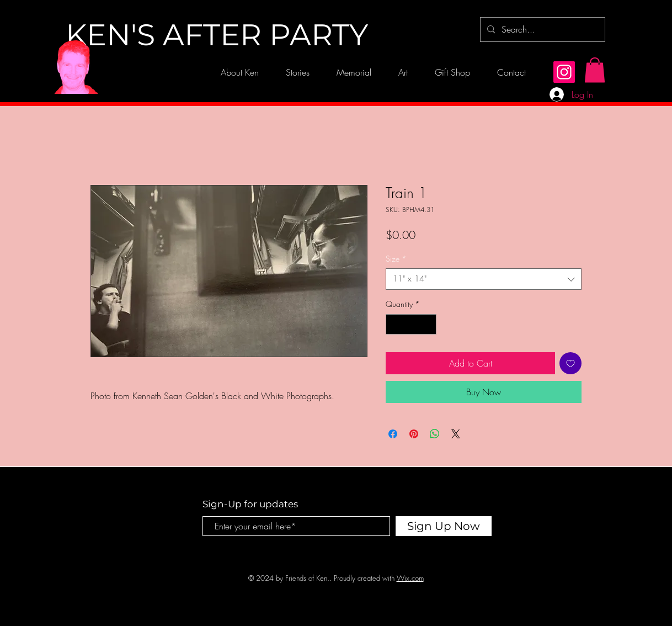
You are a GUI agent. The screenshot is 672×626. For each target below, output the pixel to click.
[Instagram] (564, 72)
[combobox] (484, 279)
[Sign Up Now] (444, 526)
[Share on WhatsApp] (435, 434)
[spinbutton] (411, 324)
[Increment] (428, 324)
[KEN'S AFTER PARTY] (217, 35)
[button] (595, 70)
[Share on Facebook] (393, 434)
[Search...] (542, 30)
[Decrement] (394, 324)
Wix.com (410, 578)
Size (396, 259)
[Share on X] (456, 434)
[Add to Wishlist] (570, 363)
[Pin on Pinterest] (414, 434)
